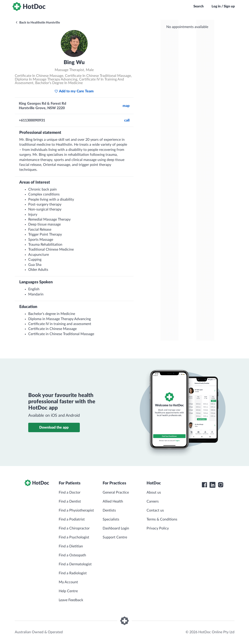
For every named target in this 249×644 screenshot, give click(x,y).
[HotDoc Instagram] (221, 485)
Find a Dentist (70, 501)
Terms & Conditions (162, 519)
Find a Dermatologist (75, 564)
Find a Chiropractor (74, 528)
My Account (68, 582)
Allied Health (113, 501)
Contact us (155, 510)
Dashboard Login (116, 528)
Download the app (54, 427)
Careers (153, 501)
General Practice (116, 492)
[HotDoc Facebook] (204, 485)
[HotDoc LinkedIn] (212, 485)
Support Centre (115, 537)
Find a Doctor (70, 492)
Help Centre (68, 591)
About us (154, 492)
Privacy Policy (158, 528)
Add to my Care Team (74, 91)
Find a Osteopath (72, 555)
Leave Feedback (71, 600)
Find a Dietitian (71, 546)
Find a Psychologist (74, 537)
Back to (38, 23)
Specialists (111, 519)
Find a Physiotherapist (76, 510)
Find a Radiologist (73, 573)
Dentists (109, 510)
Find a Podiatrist (72, 519)
